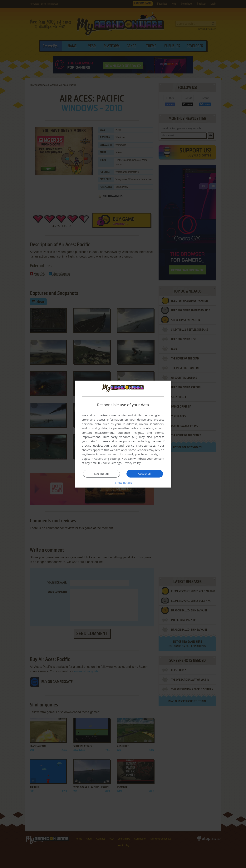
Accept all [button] (145, 474)
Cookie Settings (111, 463)
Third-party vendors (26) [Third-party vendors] (120, 437)
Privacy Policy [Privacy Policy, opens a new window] (132, 463)
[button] (123, 483)
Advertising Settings (107, 459)
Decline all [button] (101, 474)
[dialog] (123, 434)
